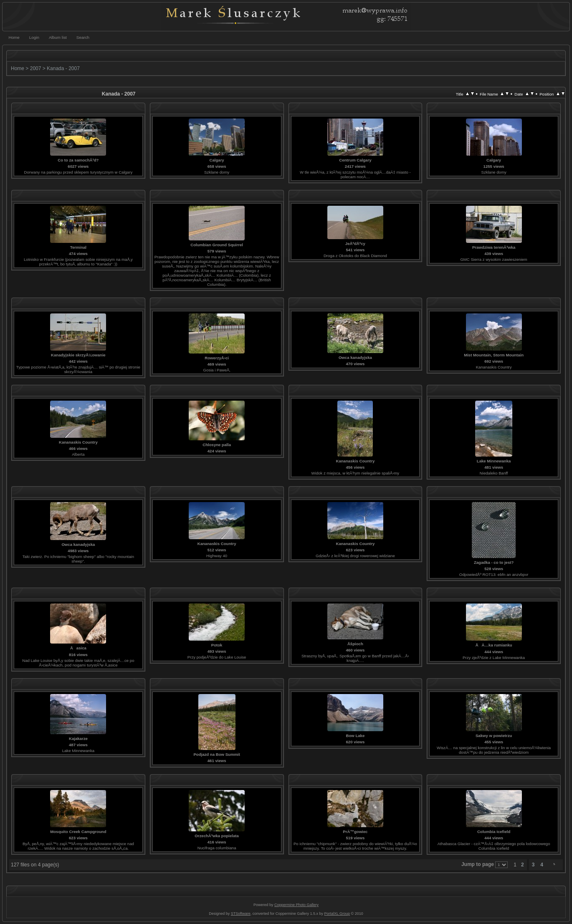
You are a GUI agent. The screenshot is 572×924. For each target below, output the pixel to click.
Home (18, 68)
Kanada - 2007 (63, 68)
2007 (36, 68)
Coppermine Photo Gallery (296, 905)
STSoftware (241, 914)
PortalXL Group (337, 914)
